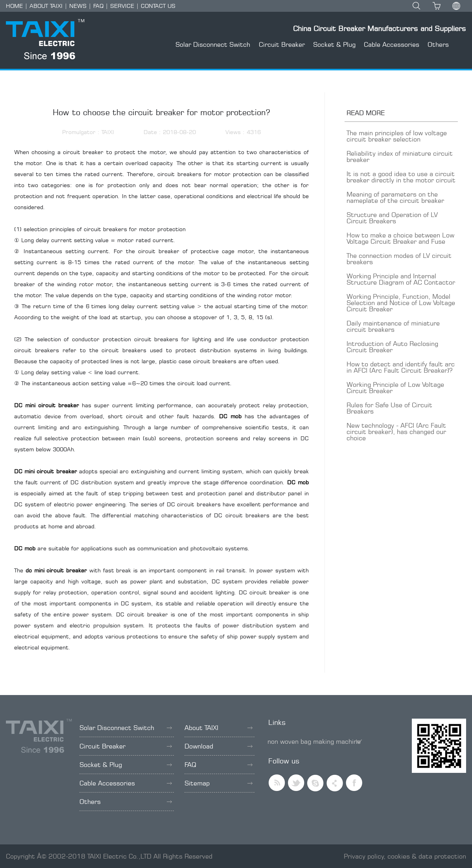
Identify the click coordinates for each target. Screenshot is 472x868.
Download (218, 746)
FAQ (98, 6)
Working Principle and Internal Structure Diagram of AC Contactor (401, 279)
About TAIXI (218, 728)
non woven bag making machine (314, 741)
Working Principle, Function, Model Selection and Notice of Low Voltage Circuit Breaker (401, 303)
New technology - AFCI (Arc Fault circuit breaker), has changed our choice (396, 432)
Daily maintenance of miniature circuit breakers (393, 326)
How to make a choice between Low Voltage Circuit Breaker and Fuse (400, 238)
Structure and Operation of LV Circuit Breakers (392, 218)
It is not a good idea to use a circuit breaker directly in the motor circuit (401, 177)
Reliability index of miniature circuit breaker (400, 156)
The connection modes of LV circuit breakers (399, 259)
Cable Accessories (392, 44)
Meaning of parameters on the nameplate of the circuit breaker (395, 197)
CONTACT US (158, 6)
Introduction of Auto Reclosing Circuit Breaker (392, 347)
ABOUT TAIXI (46, 6)
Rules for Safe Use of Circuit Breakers (389, 408)
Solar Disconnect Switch (213, 44)
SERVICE (122, 6)
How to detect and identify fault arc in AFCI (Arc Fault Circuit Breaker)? (401, 367)
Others (438, 44)
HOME (14, 6)
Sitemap (218, 783)
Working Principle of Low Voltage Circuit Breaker (395, 388)
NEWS (78, 6)
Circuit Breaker (282, 44)
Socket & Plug (334, 44)
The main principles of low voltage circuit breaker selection (397, 136)
